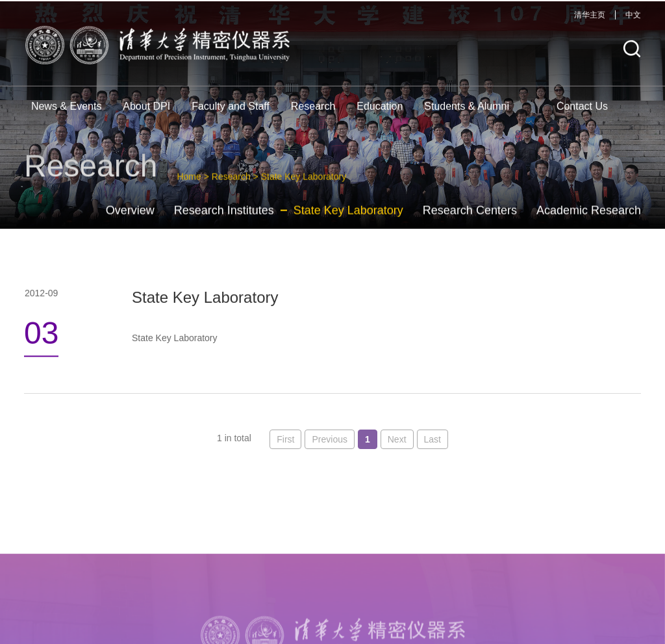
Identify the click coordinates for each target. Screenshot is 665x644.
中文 (633, 21)
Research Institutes (224, 219)
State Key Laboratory (348, 219)
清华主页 (590, 21)
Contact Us (582, 112)
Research (313, 112)
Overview (130, 219)
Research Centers (470, 219)
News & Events (66, 112)
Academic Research (589, 219)
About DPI (146, 112)
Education (380, 112)
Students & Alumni (467, 112)
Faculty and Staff (231, 112)
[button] (632, 55)
